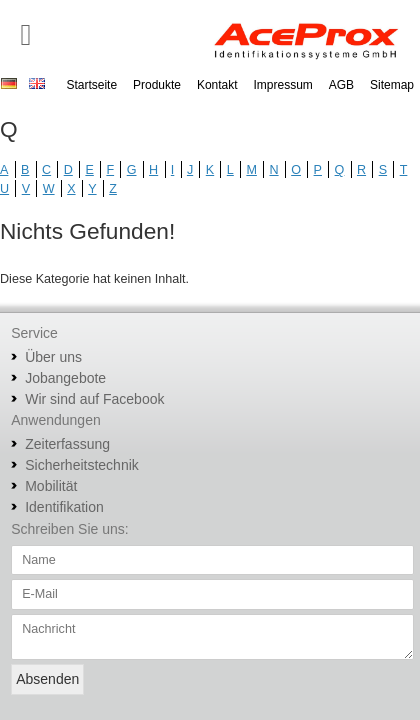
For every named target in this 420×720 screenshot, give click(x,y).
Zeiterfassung (67, 444)
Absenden (47, 679)
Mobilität (51, 486)
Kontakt (217, 85)
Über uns (53, 357)
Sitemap (392, 85)
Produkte (157, 85)
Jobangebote (65, 378)
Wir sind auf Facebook (94, 399)
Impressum (283, 85)
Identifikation (64, 507)
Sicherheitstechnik (82, 465)
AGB (341, 85)
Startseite (91, 85)
